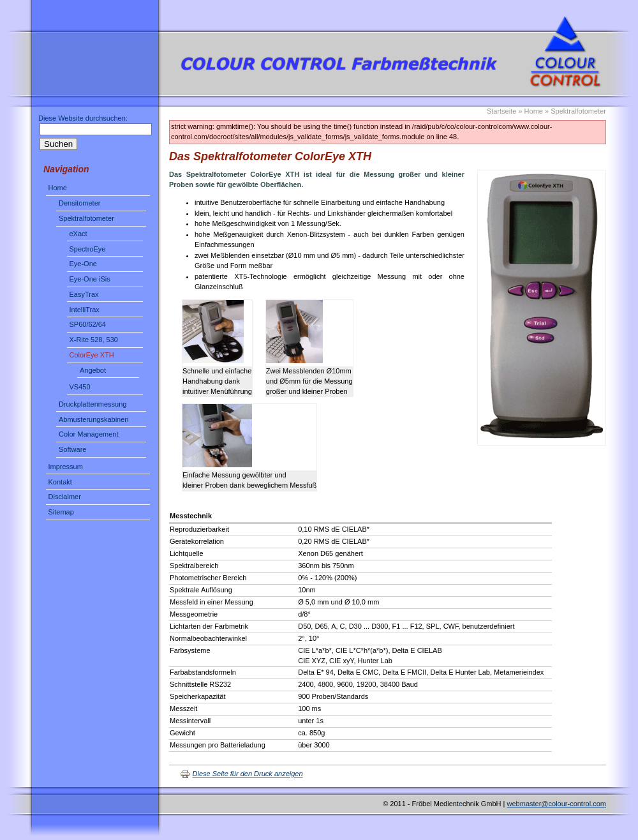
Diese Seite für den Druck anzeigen (241, 774)
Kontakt (60, 482)
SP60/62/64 (88, 324)
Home (58, 188)
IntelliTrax (85, 310)
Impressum (66, 467)
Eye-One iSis (90, 279)
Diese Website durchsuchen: (83, 118)
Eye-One (83, 264)
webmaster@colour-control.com (557, 804)
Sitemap (61, 512)
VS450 (80, 387)
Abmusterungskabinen (93, 419)
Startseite (501, 111)
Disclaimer (65, 497)
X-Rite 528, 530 (94, 340)
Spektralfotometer (86, 218)
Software (72, 449)
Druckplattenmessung (93, 404)
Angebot (93, 370)
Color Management (89, 434)
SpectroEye (88, 249)
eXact (78, 234)
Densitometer (79, 203)
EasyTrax (84, 294)
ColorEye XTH (92, 355)
